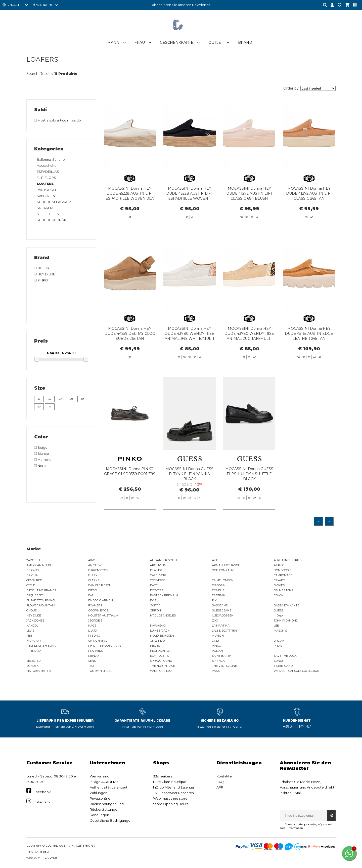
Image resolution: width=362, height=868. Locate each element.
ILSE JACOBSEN (223, 616)
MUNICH (218, 637)
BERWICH (33, 571)
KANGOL (32, 627)
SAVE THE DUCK (285, 657)
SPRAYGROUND (161, 662)
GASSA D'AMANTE (286, 606)
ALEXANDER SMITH (164, 561)
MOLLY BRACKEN (162, 637)
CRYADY (279, 581)
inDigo (278, 616)
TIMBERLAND (283, 667)
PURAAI (217, 652)
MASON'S (280, 632)
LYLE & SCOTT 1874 (224, 632)
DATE (154, 586)
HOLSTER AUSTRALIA (103, 616)
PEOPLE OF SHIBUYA (41, 647)
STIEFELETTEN (48, 215)
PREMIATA (34, 652)
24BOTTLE (34, 561)
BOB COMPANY (223, 571)
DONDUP (218, 591)
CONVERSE (158, 581)
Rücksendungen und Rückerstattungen (107, 808)
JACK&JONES (35, 622)
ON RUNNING (98, 642)
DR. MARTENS (283, 591)
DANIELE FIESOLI (100, 586)
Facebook (42, 793)
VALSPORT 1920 (161, 672)
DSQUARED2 (35, 596)
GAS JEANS (220, 606)
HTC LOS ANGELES (163, 616)
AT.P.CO (279, 566)
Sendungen (99, 816)
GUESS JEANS (222, 611)
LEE (276, 627)
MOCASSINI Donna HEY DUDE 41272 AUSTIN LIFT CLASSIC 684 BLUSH (249, 194)
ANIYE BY (95, 566)
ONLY (216, 642)
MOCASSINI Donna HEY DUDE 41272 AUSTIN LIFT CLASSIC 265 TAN (309, 194)
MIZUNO (94, 637)
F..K (214, 601)
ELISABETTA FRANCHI (42, 601)
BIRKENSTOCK (98, 571)
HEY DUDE (34, 616)
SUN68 (278, 662)
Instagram (42, 803)
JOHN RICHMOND (286, 622)
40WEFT (94, 561)
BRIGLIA (32, 576)
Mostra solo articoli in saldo (58, 121)
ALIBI (216, 561)
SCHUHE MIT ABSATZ (54, 203)
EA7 (91, 596)
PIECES (155, 647)
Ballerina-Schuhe (51, 160)
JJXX (215, 622)
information (295, 829)
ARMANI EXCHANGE (226, 566)
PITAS (278, 647)
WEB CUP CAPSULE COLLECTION (297, 672)
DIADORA (218, 586)
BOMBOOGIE (283, 571)
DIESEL (93, 591)
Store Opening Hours (171, 805)
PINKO (216, 647)
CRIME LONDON (223, 581)
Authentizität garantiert (109, 788)
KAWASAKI (158, 627)
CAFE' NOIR (158, 576)
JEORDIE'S (95, 622)
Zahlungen (99, 794)
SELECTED (33, 662)
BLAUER (156, 571)
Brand (245, 44)
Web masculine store (170, 799)
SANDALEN (46, 197)
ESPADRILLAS (48, 173)
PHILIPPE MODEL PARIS (105, 647)
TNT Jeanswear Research (173, 794)
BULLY (93, 576)
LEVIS (30, 632)
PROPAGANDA (160, 652)
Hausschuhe (47, 167)
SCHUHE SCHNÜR (52, 221)
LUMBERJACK (160, 632)
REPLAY (94, 657)
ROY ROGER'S (160, 657)
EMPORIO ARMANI (101, 601)
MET (29, 637)
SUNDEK (32, 667)
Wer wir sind (100, 777)
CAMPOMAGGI (284, 576)
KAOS (92, 627)
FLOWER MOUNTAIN (41, 606)
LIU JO (93, 632)
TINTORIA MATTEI (39, 672)
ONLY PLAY (158, 642)
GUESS (279, 611)
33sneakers (163, 777)
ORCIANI (280, 642)
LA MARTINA (221, 627)
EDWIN (279, 596)
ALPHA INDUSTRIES (288, 561)
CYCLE (31, 586)
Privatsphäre (100, 799)
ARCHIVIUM (158, 566)
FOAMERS (95, 606)
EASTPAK (219, 596)
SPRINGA (218, 662)
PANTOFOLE (47, 191)
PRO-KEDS (96, 652)
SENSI (92, 662)
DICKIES (279, 586)
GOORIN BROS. (98, 611)
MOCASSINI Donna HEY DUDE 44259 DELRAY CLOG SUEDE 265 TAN (130, 355)
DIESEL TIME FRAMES (41, 591)
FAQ (220, 783)
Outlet (216, 44)
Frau (140, 44)
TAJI (91, 667)
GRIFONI (156, 611)
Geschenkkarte (177, 44)
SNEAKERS (46, 209)
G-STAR (155, 606)
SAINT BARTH (222, 657)
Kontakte (224, 777)
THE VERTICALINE (224, 667)
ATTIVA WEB (48, 859)
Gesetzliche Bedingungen (111, 821)
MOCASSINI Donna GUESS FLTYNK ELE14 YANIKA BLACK (189, 495)
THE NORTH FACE (163, 667)
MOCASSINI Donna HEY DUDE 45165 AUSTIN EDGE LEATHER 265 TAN (309, 355)
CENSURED (34, 581)
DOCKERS (157, 591)
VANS (216, 672)
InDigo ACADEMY (104, 783)
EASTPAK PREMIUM (164, 596)
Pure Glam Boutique (170, 783)
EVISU (154, 601)
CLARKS (94, 581)
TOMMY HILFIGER (100, 672)
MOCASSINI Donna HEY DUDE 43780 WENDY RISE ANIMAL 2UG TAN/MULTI (249, 355)
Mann (113, 44)
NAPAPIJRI (34, 642)
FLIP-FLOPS (46, 179)
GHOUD (32, 611)
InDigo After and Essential (174, 788)
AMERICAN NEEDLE (40, 566)
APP (220, 788)
